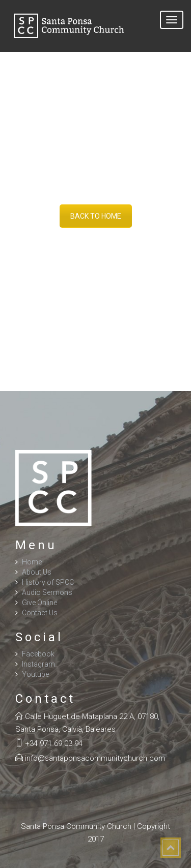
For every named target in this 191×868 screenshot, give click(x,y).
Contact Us (40, 613)
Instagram (38, 664)
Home (32, 562)
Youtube (35, 674)
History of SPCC (48, 582)
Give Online (39, 603)
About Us (37, 572)
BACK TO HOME (96, 216)
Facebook (38, 654)
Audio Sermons (47, 592)
